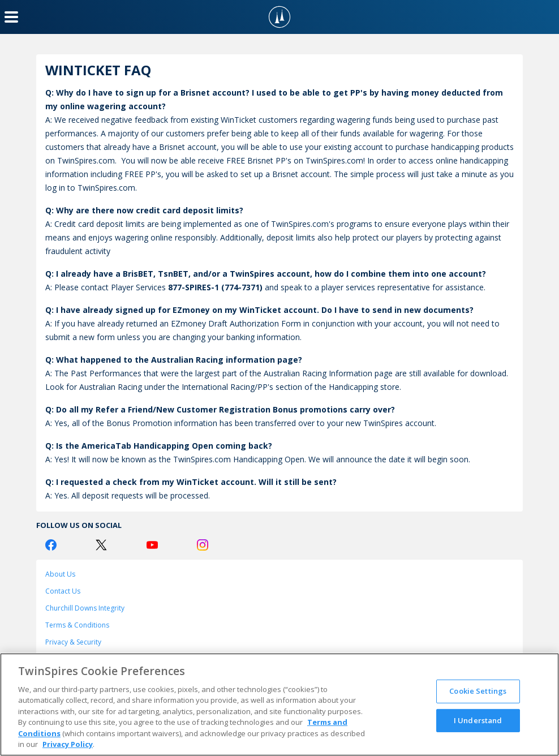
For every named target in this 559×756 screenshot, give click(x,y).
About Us (60, 574)
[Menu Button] (11, 17)
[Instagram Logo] (203, 545)
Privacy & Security (73, 642)
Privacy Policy (68, 744)
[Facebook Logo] (51, 545)
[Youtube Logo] (152, 545)
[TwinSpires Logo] (279, 17)
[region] (279, 705)
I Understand (478, 720)
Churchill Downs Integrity (85, 608)
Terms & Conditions (77, 625)
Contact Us (63, 591)
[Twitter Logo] (101, 545)
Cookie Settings (478, 691)
